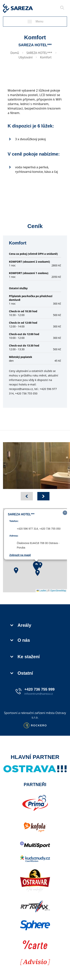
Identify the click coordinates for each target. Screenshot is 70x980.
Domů (15, 53)
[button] (16, 570)
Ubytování (26, 57)
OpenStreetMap (58, 591)
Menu (35, 22)
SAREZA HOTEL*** (39, 53)
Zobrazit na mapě (20, 555)
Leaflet (41, 591)
